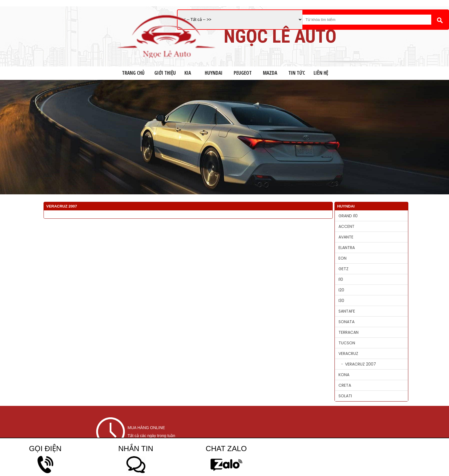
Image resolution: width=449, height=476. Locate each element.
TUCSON (347, 343)
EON (342, 258)
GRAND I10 (348, 216)
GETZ (343, 269)
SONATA (346, 322)
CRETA (345, 385)
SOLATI (345, 396)
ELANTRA (347, 248)
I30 (341, 301)
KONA (344, 375)
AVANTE (346, 237)
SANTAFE (347, 311)
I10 (341, 279)
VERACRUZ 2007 (361, 364)
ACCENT (346, 226)
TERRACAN (348, 332)
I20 (341, 290)
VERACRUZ (348, 353)
